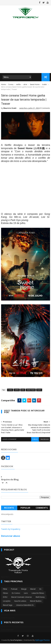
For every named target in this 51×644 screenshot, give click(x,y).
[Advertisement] (26, 47)
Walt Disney (40, 598)
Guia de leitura (20, 602)
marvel (33, 590)
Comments (42, 508)
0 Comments (45, 109)
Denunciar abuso (11, 536)
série (25, 85)
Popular (25, 508)
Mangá (24, 590)
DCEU (5, 598)
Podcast (14, 590)
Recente (9, 508)
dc (40, 590)
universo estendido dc (25, 606)
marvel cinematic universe (21, 598)
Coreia (11, 85)
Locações (7, 602)
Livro (26, 594)
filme (5, 590)
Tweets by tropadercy (11, 529)
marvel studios (36, 602)
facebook (44, 440)
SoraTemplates (16, 641)
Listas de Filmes (38, 594)
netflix (18, 85)
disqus (35, 440)
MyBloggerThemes (42, 641)
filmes (5, 594)
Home (3, 85)
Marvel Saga (8, 606)
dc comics (16, 594)
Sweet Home (35, 85)
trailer (45, 85)
